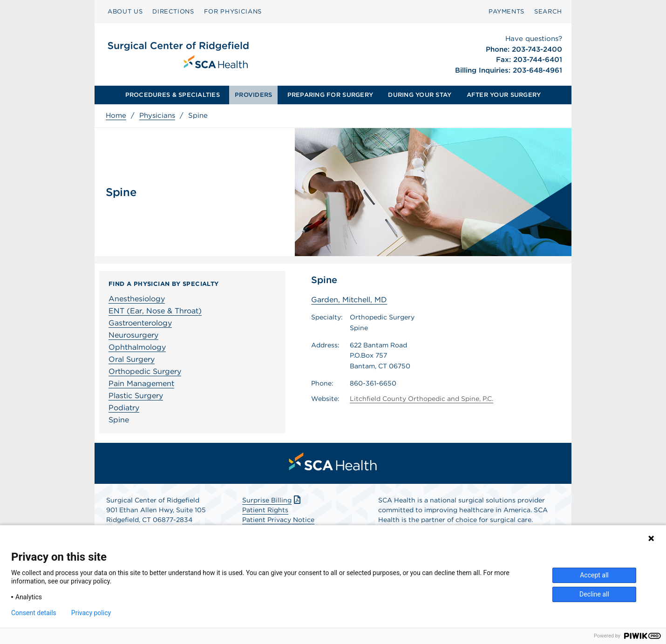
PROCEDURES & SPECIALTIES (173, 95)
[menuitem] (125, 12)
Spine (119, 420)
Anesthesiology (137, 299)
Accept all (594, 575)
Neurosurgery (133, 335)
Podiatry (124, 408)
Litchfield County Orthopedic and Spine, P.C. (421, 399)
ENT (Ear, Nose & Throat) (155, 311)
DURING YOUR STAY (420, 95)
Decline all (594, 594)
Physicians (157, 115)
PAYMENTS (506, 11)
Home (116, 115)
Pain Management (141, 383)
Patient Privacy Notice (278, 520)
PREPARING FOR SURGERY (330, 95)
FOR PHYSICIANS (233, 11)
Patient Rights (265, 510)
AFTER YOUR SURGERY (504, 95)
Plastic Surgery (136, 396)
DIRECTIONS (173, 11)
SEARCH (548, 11)
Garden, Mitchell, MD (349, 300)
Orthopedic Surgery (145, 371)
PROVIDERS (253, 95)
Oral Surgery (132, 359)
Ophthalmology (137, 347)
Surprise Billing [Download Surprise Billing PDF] (272, 500)
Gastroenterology (140, 323)
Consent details (34, 613)
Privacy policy (91, 613)
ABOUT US (125, 11)
